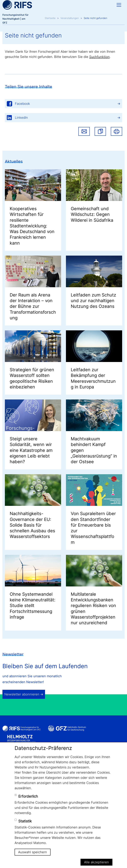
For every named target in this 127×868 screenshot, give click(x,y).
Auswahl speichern (33, 852)
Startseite (50, 18)
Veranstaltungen (70, 18)
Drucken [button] (116, 131)
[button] (100, 131)
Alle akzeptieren (96, 862)
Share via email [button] (84, 131)
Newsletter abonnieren (22, 694)
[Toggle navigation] (119, 5)
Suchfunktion (99, 57)
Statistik (25, 821)
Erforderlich (28, 796)
